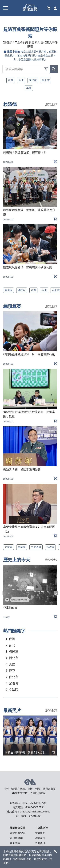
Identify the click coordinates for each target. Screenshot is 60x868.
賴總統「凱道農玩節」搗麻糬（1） (26, 152)
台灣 (10, 80)
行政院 (50, 547)
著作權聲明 (16, 838)
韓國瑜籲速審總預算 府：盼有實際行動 (29, 354)
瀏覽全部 (51, 104)
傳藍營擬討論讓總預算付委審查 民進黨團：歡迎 (29, 414)
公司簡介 (40, 833)
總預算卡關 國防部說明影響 (22, 469)
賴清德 (8, 290)
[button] (56, 593)
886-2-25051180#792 (35, 803)
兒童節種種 (10, 608)
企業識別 (40, 838)
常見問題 (15, 843)
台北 (21, 80)
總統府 (22, 290)
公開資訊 (40, 843)
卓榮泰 (22, 547)
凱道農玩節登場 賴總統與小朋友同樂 (28, 267)
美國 (29, 88)
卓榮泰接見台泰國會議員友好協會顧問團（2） (29, 529)
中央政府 (36, 547)
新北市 (46, 80)
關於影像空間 (18, 833)
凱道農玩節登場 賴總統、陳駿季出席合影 (29, 212)
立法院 (8, 547)
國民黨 (33, 80)
